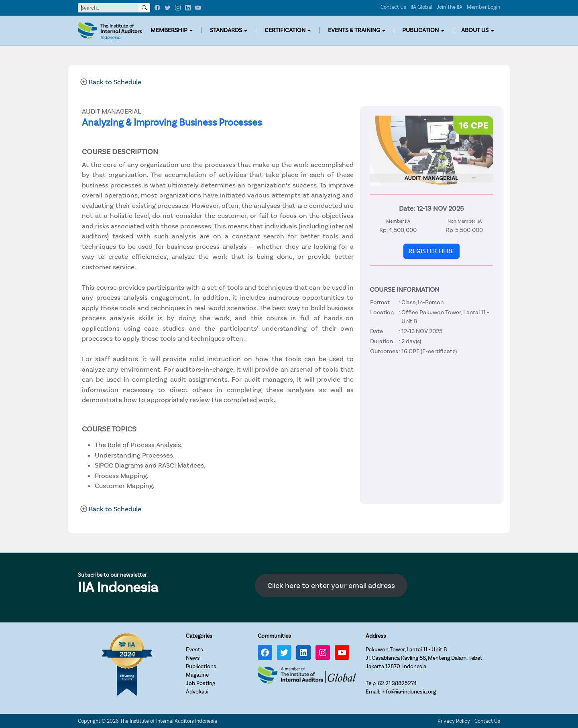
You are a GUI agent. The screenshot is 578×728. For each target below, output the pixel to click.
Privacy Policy (454, 721)
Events (194, 650)
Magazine (197, 675)
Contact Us (393, 7)
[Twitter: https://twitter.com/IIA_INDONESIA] (284, 653)
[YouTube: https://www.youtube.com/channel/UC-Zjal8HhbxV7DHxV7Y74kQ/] (342, 653)
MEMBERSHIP (169, 30)
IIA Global (421, 7)
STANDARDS (226, 30)
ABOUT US (475, 30)
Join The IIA (450, 7)
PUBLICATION (420, 30)
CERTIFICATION (285, 30)
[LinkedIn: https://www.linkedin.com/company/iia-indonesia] (303, 653)
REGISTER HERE (431, 251)
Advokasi (197, 692)
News (193, 658)
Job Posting (200, 683)
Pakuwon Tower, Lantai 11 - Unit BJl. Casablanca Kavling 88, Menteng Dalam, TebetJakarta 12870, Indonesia (424, 658)
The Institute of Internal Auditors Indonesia (169, 721)
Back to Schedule (115, 82)
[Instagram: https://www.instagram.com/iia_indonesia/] (323, 653)
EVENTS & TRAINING (354, 30)
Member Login (483, 7)
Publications (201, 666)
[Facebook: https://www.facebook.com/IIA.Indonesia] (265, 653)
